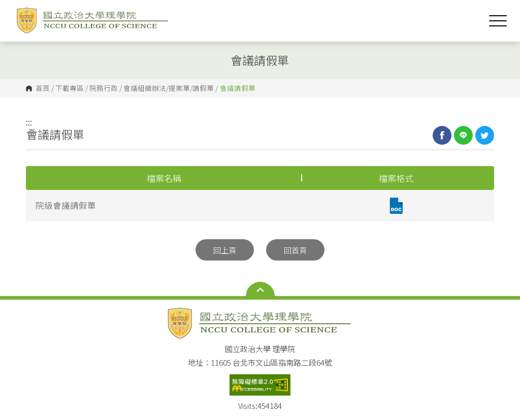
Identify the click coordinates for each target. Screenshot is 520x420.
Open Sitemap (260, 290)
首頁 (43, 88)
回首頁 (295, 250)
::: (29, 122)
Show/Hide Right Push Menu (498, 21)
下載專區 (70, 88)
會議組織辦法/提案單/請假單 (169, 88)
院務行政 (104, 88)
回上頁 (225, 250)
